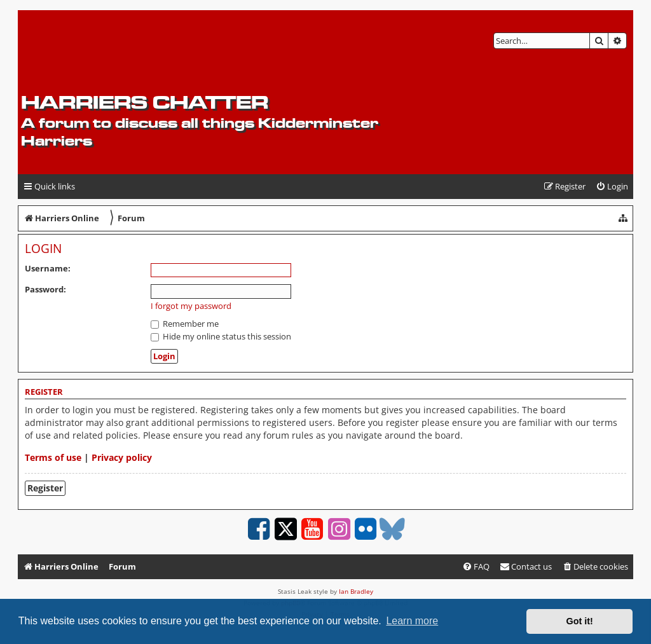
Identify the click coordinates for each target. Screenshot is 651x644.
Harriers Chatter (145, 102)
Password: (45, 289)
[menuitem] (612, 187)
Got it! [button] (580, 621)
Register (45, 488)
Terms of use (53, 457)
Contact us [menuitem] (526, 566)
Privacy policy (122, 457)
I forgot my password (191, 306)
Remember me (185, 324)
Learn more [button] (412, 621)
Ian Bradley (356, 591)
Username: (48, 268)
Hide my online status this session (221, 336)
